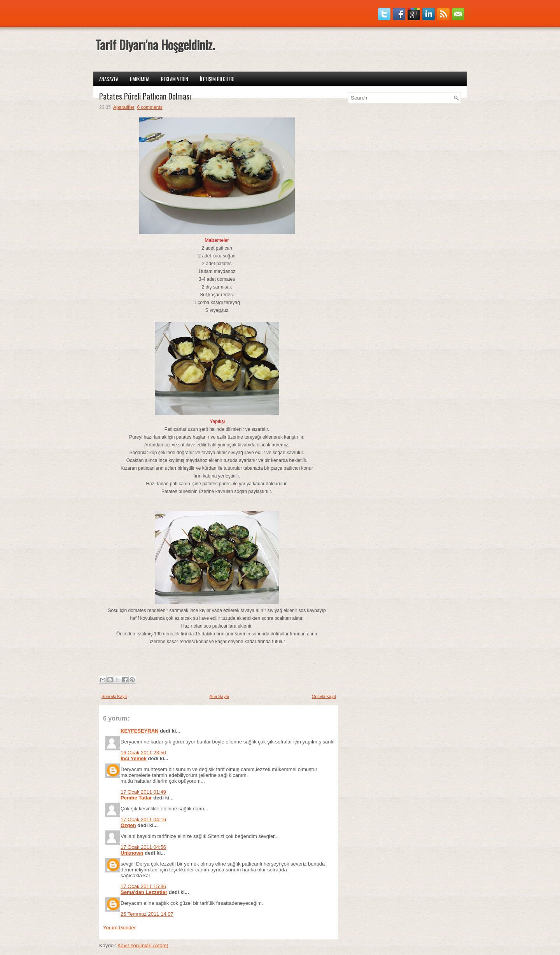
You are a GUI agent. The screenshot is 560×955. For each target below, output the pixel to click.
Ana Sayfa (220, 696)
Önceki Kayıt (324, 696)
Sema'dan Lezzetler (144, 892)
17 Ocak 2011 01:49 (143, 792)
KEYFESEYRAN (140, 731)
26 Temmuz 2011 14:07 (147, 914)
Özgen (128, 825)
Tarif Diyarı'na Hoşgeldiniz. (155, 45)
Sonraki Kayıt (114, 696)
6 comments (150, 107)
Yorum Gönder (119, 928)
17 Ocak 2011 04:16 (143, 819)
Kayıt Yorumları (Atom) (143, 945)
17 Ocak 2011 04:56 (143, 847)
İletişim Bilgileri (217, 79)
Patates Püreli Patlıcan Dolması (145, 96)
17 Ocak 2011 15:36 (143, 886)
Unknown (132, 853)
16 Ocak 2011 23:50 (143, 753)
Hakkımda (140, 79)
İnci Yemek (134, 758)
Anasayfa (109, 79)
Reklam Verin (175, 79)
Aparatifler (124, 107)
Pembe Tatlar (136, 798)
